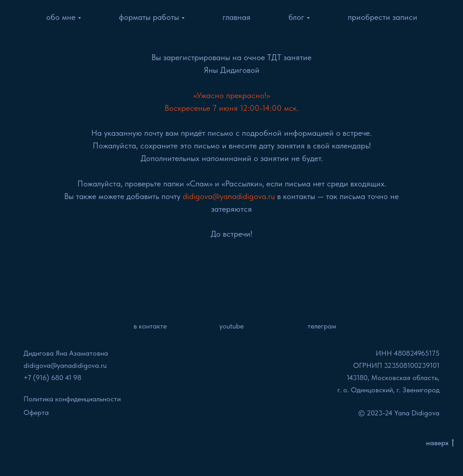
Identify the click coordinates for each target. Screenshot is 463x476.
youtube (231, 326)
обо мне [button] (61, 17)
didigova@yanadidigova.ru (65, 365)
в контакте (150, 326)
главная (236, 17)
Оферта (36, 412)
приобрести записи (383, 17)
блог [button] (296, 17)
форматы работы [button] (149, 17)
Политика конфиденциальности (72, 399)
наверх (440, 443)
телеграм (322, 326)
